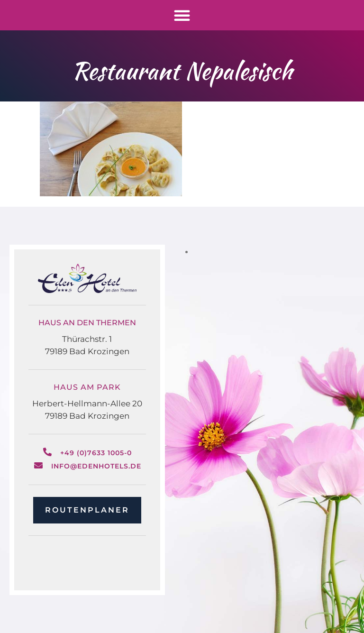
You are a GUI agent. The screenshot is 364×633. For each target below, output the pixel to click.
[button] (182, 15)
